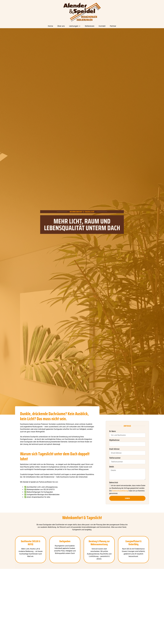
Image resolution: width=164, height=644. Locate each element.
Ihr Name (112, 431)
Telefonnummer (115, 458)
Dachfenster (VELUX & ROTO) (31, 543)
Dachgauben (65, 541)
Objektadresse (114, 440)
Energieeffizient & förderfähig (134, 543)
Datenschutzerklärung (120, 491)
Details (112, 467)
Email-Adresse (114, 449)
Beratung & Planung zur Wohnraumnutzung (99, 543)
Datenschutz (114, 483)
